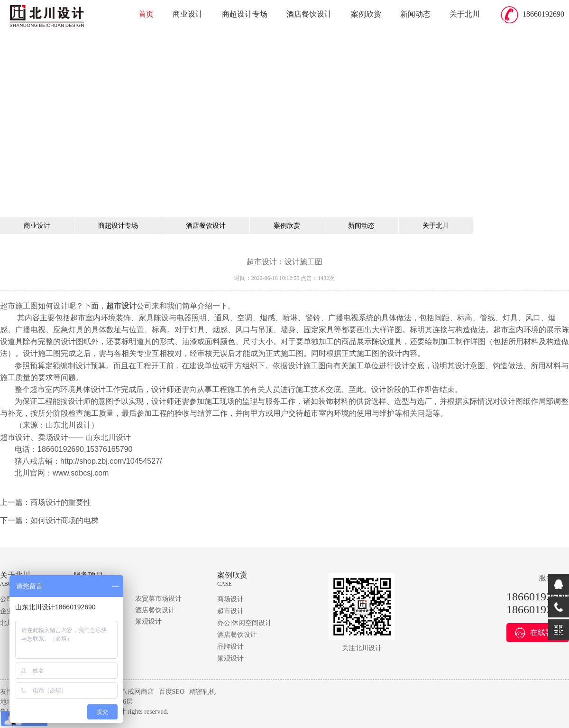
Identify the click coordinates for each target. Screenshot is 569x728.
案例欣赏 (366, 14)
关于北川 (465, 14)
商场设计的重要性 (61, 502)
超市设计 (230, 611)
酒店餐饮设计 (309, 14)
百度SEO (172, 692)
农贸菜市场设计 (158, 599)
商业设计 (188, 14)
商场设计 (230, 599)
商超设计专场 (245, 14)
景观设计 (148, 621)
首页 (146, 14)
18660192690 (543, 14)
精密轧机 (202, 692)
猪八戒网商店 (134, 692)
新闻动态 (415, 14)
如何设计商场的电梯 (64, 520)
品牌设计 (230, 647)
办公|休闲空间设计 (244, 623)
